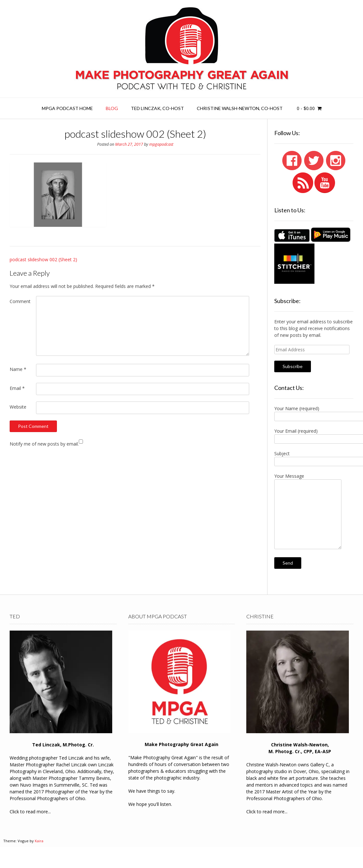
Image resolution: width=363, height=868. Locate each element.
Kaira (39, 841)
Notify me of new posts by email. (44, 444)
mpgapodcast (161, 144)
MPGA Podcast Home (67, 108)
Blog (112, 108)
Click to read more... (30, 812)
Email (17, 388)
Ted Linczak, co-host (157, 108)
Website (18, 407)
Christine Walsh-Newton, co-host (240, 108)
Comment (20, 301)
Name (18, 369)
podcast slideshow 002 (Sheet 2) (43, 259)
